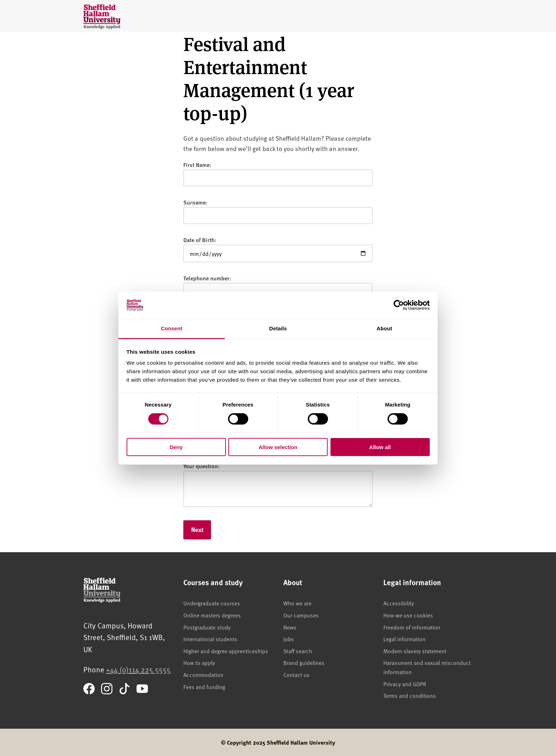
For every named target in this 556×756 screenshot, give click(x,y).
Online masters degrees (212, 615)
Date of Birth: (200, 240)
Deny (176, 447)
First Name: (197, 165)
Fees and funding (204, 687)
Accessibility (399, 603)
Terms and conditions (410, 695)
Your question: (201, 466)
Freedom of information (412, 627)
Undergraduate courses (212, 603)
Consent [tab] (172, 328)
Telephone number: (207, 278)
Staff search (298, 651)
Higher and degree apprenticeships (226, 651)
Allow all (380, 447)
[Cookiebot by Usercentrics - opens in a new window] (399, 305)
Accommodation (203, 674)
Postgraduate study (207, 627)
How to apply (199, 662)
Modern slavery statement (415, 651)
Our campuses (301, 615)
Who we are (297, 603)
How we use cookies (408, 615)
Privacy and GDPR (405, 684)
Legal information (404, 639)
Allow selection (278, 447)
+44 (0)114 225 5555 (138, 669)
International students (210, 639)
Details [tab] (278, 328)
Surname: (195, 202)
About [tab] (384, 328)
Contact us (296, 674)
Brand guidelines (304, 662)
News (290, 627)
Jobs (289, 639)
